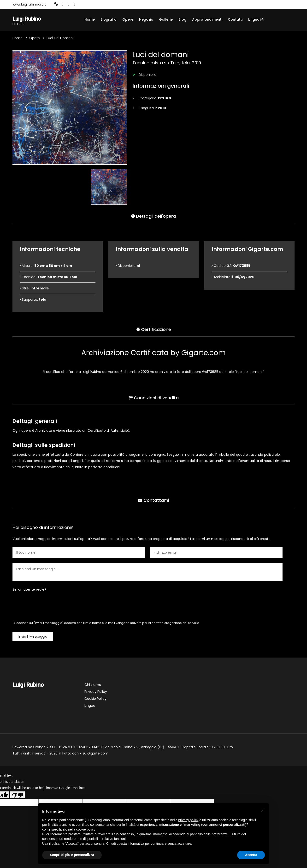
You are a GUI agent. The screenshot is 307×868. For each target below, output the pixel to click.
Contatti (235, 19)
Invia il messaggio (33, 637)
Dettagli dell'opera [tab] (153, 216)
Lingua (256, 19)
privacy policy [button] (188, 820)
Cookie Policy (95, 699)
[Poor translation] (18, 796)
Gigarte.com (98, 754)
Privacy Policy (96, 692)
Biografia (109, 19)
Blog (182, 19)
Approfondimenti (207, 19)
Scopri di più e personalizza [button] (72, 855)
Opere (128, 19)
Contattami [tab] (153, 500)
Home (90, 19)
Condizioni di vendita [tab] (154, 397)
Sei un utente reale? (29, 590)
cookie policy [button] (86, 829)
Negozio (146, 19)
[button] (262, 811)
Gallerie (166, 19)
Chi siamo (93, 685)
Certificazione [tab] (154, 329)
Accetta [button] (251, 855)
